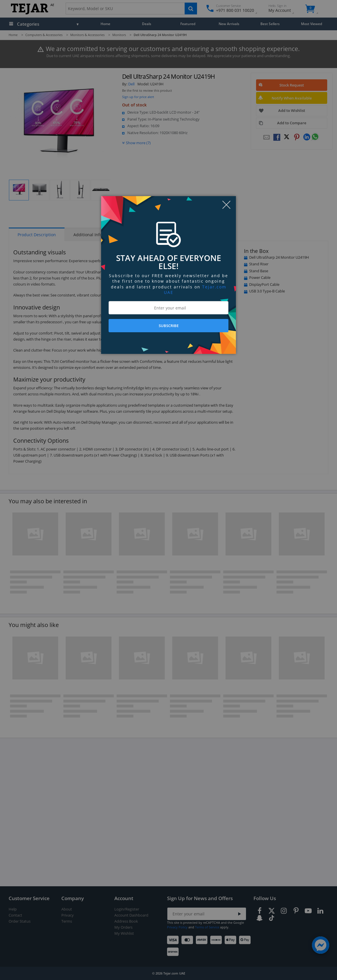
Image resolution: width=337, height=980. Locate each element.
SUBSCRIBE (169, 326)
